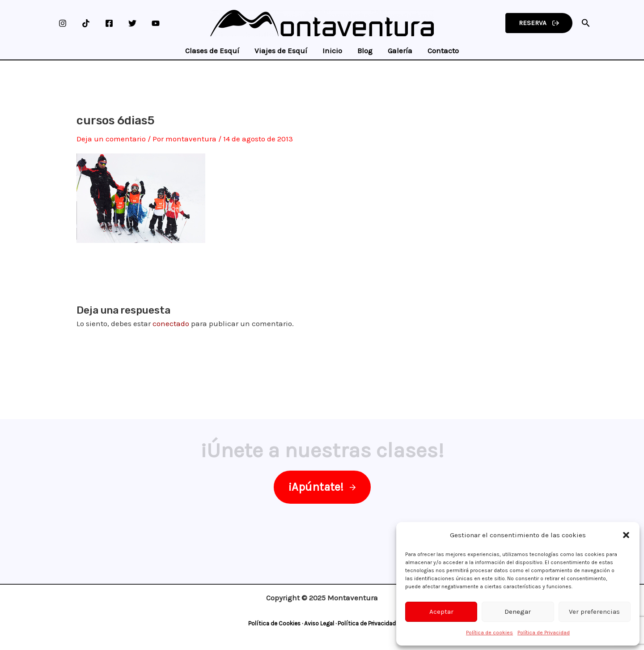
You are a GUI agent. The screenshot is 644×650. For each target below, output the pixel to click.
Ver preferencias (594, 612)
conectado (171, 323)
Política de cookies (489, 633)
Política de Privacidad (544, 633)
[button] (626, 535)
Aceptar (441, 612)
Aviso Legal (319, 623)
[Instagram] (63, 23)
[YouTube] (156, 23)
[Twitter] (132, 23)
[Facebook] (109, 23)
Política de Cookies (274, 623)
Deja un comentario (111, 139)
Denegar (518, 612)
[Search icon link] (586, 24)
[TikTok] (86, 23)
